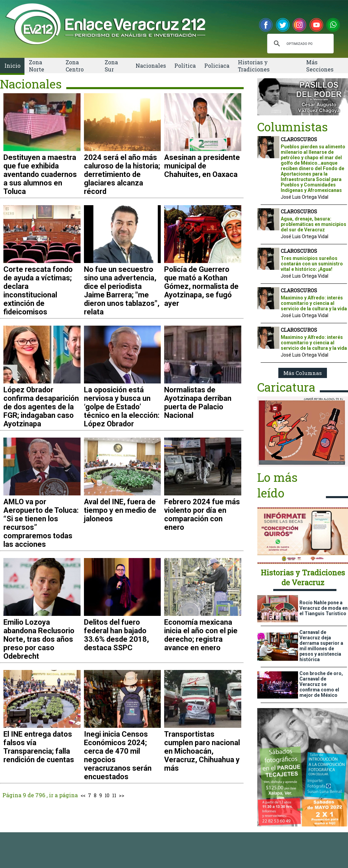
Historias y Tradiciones (254, 66)
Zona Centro (75, 66)
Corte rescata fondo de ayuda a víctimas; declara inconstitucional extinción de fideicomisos (38, 291)
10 (107, 795)
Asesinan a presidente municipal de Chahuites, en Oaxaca (202, 166)
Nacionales (151, 65)
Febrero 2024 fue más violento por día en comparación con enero (202, 514)
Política (185, 65)
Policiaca (217, 65)
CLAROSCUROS (299, 139)
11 (114, 795)
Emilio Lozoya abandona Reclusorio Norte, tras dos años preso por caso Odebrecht (39, 639)
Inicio (12, 65)
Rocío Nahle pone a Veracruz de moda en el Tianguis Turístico (324, 608)
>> (122, 795)
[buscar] (299, 44)
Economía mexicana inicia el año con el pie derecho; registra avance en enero (201, 635)
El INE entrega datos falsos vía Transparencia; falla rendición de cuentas (39, 747)
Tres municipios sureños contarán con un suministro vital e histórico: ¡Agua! (312, 264)
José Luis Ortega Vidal (304, 197)
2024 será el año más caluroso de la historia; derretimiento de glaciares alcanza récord (122, 174)
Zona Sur (111, 66)
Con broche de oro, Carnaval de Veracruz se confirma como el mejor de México (321, 684)
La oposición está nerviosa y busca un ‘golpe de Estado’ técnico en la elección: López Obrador (122, 407)
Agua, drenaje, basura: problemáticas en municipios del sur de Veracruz (314, 224)
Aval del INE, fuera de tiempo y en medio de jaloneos (120, 510)
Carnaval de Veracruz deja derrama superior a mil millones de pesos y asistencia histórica (321, 646)
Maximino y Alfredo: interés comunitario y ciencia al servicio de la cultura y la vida (314, 303)
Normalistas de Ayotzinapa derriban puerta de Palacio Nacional (198, 403)
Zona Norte (37, 66)
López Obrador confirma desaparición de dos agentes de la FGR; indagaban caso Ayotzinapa (41, 407)
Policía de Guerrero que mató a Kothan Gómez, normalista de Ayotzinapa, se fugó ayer (201, 286)
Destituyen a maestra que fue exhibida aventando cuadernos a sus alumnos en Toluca (40, 174)
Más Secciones (320, 66)
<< (83, 795)
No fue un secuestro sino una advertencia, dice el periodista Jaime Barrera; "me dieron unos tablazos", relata (122, 291)
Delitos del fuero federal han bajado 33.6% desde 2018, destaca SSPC (116, 635)
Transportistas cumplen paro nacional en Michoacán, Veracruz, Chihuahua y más (202, 751)
